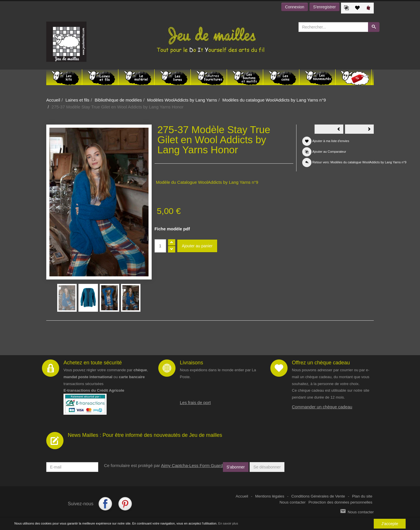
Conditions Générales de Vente (318, 496)
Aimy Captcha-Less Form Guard (192, 465)
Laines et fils (77, 100)
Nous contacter (293, 502)
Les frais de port (195, 402)
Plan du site (362, 496)
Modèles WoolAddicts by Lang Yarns (182, 100)
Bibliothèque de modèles (118, 100)
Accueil (53, 100)
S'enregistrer (324, 7)
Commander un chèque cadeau (322, 407)
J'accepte (390, 524)
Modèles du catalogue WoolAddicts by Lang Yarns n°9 (274, 100)
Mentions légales (270, 496)
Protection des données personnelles (340, 502)
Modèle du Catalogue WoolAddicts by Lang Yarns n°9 (207, 182)
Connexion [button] (295, 7)
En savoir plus (228, 523)
